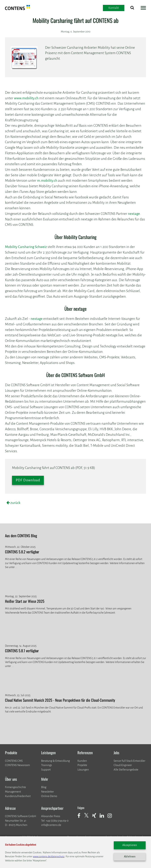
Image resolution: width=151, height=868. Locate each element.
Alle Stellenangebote (126, 770)
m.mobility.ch (47, 181)
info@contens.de (51, 825)
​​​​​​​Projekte (82, 765)
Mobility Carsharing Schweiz (26, 247)
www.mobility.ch (26, 98)
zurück (15, 503)
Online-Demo (49, 796)
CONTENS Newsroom (17, 765)
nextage (134, 214)
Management (13, 792)
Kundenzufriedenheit (18, 796)
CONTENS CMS (14, 761)
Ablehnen (130, 857)
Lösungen (83, 770)
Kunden (82, 761)
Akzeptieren (130, 845)
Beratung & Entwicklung (55, 761)
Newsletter (48, 792)
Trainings (47, 765)
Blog (44, 787)
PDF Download (28, 480)
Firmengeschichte (15, 787)
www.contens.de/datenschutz (49, 856)
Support (46, 770)
